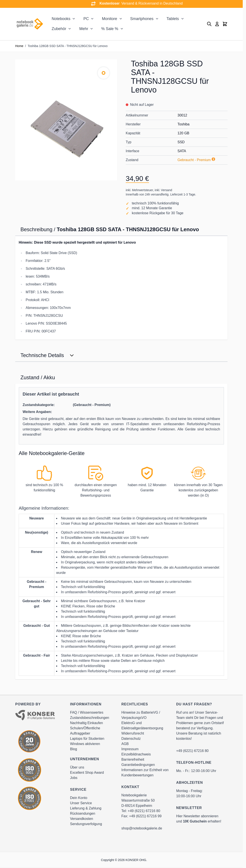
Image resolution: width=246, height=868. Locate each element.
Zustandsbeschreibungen (90, 718)
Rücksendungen (83, 813)
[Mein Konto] (217, 24)
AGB (125, 744)
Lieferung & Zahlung (86, 808)
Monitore (109, 19)
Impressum (130, 749)
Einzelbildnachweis (136, 754)
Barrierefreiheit (133, 759)
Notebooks (61, 19)
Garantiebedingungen (138, 765)
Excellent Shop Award (87, 773)
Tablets (173, 19)
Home (19, 46)
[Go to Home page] (30, 24)
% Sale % (110, 29)
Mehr (84, 29)
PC (86, 19)
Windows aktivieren (85, 744)
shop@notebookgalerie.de (142, 828)
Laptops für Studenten (87, 739)
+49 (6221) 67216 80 (144, 811)
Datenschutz (131, 739)
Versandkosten (82, 819)
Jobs (74, 778)
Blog (74, 749)
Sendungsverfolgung (86, 824)
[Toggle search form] (209, 24)
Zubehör (59, 29)
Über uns (77, 767)
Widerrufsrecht (133, 733)
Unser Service (81, 803)
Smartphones (142, 19)
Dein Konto (79, 798)
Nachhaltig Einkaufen (86, 723)
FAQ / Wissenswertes (87, 712)
